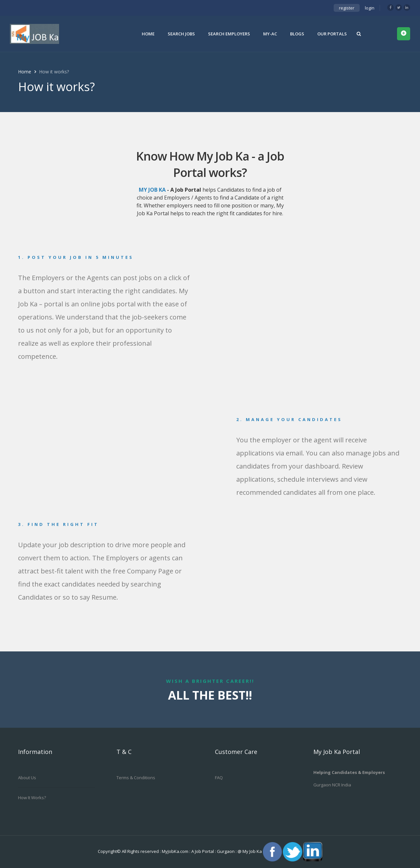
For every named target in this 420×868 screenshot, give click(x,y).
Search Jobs (181, 34)
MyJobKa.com (176, 851)
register (347, 8)
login (370, 8)
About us (27, 778)
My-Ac (270, 34)
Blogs (297, 34)
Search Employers (229, 34)
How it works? (32, 798)
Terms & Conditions (136, 778)
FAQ (219, 778)
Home (148, 34)
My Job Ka (252, 851)
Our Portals (332, 34)
